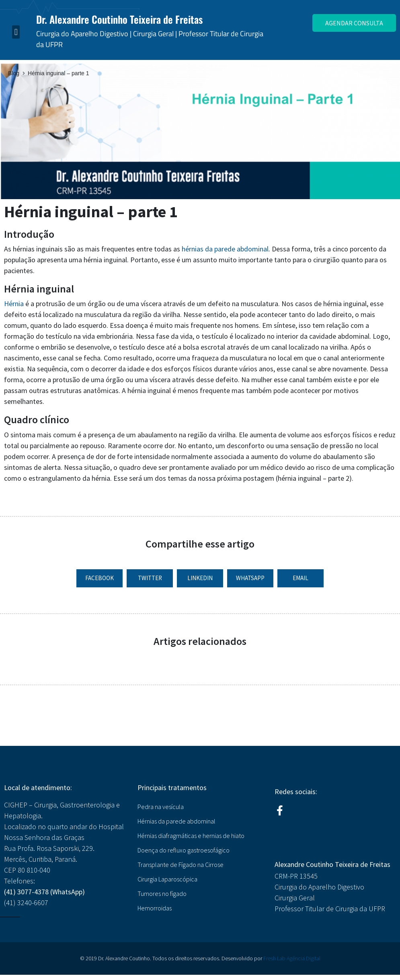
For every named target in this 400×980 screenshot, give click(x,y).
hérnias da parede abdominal (225, 249)
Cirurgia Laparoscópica (167, 879)
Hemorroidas (155, 908)
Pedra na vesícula (161, 807)
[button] (16, 32)
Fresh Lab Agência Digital (292, 958)
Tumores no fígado (162, 894)
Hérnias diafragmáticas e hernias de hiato (191, 836)
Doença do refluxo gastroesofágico (184, 850)
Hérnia (14, 304)
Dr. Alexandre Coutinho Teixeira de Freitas (119, 19)
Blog (14, 73)
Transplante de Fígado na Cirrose (181, 865)
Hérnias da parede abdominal (176, 821)
